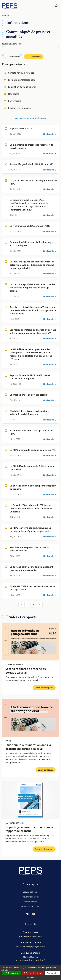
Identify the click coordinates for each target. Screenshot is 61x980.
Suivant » (39, 605)
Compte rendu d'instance (19, 73)
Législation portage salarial (20, 87)
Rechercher (34, 57)
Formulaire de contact (31, 906)
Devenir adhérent (31, 897)
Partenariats (12, 101)
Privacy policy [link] (30, 977)
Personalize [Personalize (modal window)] (53, 973)
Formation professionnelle (20, 80)
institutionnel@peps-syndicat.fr (31, 947)
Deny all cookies (33, 973)
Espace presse (31, 902)
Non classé (12, 94)
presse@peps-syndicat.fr (31, 936)
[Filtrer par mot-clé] (31, 49)
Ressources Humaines (17, 108)
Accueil (5, 16)
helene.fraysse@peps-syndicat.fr (31, 960)
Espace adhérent (31, 892)
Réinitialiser (12, 57)
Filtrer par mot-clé (12, 44)
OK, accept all (11, 973)
